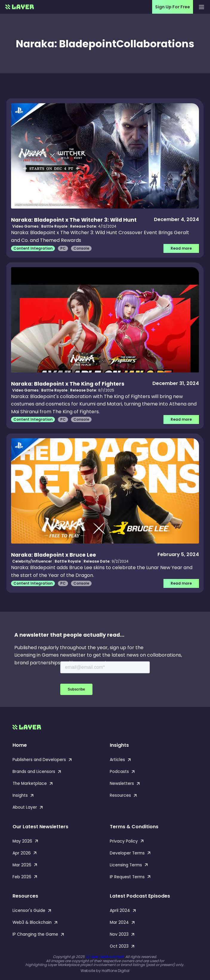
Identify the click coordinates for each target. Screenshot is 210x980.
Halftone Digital (116, 971)
